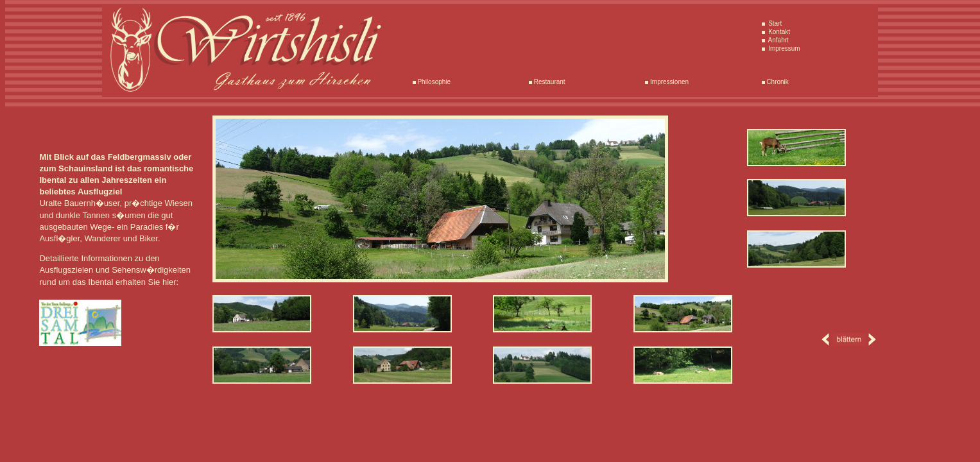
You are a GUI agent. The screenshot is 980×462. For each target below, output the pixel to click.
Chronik (777, 82)
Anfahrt (777, 40)
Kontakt (778, 32)
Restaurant (549, 82)
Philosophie (433, 82)
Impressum (783, 48)
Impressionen (668, 82)
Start (774, 23)
